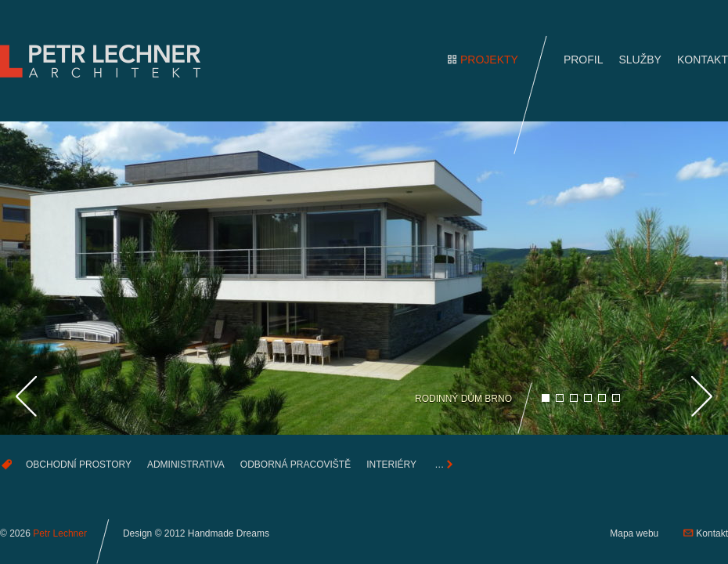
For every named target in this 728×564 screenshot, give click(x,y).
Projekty (489, 60)
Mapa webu (634, 533)
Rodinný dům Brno (463, 399)
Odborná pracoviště (296, 465)
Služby (640, 60)
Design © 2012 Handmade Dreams (196, 533)
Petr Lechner (60, 533)
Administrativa (186, 465)
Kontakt (703, 60)
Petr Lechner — (106, 61)
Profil (584, 60)
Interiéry (391, 465)
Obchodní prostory (79, 465)
